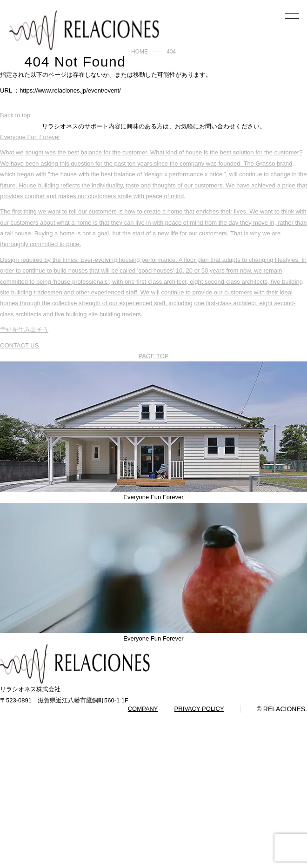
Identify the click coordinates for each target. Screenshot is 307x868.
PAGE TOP (153, 356)
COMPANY (143, 709)
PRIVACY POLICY (199, 709)
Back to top (15, 115)
